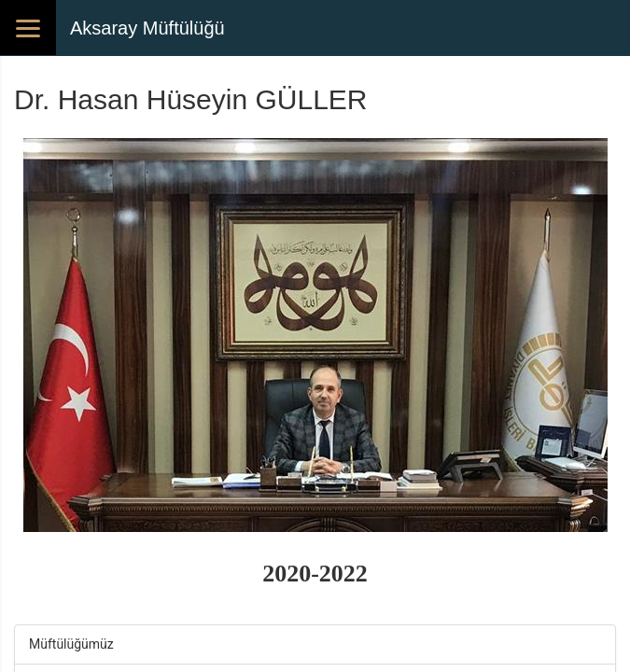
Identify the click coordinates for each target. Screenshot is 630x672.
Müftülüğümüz (71, 644)
